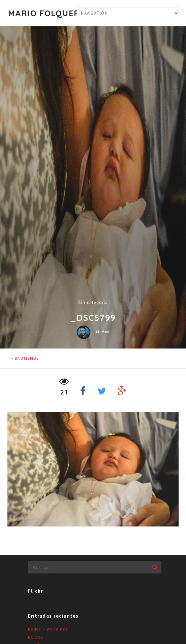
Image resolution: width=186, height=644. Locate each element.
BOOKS (36, 637)
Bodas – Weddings (48, 629)
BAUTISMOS (27, 358)
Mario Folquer (41, 13)
